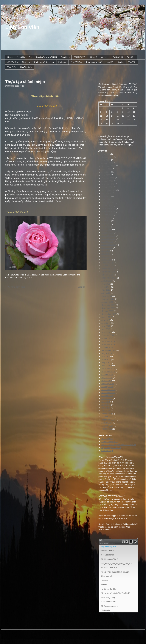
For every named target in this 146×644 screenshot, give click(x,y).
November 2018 (108, 272)
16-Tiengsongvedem (109, 606)
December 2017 (108, 305)
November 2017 (108, 308)
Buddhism (65, 57)
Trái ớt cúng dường (110, 442)
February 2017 (108, 335)
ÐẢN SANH (118, 57)
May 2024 (106, 160)
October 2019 (107, 242)
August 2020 (107, 217)
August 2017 (107, 317)
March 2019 (107, 260)
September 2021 (109, 190)
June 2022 (106, 172)
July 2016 (106, 356)
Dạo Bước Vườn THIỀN (47, 57)
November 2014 (108, 393)
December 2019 (108, 236)
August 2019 (107, 248)
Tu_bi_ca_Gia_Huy (109, 589)
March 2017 (107, 332)
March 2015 (107, 381)
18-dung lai (106, 610)
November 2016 (108, 344)
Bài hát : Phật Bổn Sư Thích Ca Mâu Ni (119, 445)
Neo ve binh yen (108, 555)
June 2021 (106, 196)
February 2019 (108, 263)
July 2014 (106, 402)
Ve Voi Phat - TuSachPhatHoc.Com (115, 572)
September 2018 (109, 278)
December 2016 (108, 341)
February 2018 (108, 299)
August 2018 (107, 281)
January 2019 (107, 266)
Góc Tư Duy (13, 62)
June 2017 (106, 323)
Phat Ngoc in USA (94, 62)
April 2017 (106, 329)
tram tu (104, 585)
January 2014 (107, 417)
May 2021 (106, 199)
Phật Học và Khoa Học (44, 62)
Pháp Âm (62, 62)
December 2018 (108, 269)
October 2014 (107, 396)
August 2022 (107, 169)
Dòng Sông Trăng (108, 597)
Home (10, 57)
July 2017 (106, 320)
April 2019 (106, 257)
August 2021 (107, 193)
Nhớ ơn (82, 287)
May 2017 (106, 326)
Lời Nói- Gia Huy (108, 551)
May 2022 (106, 175)
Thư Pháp (12, 67)
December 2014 (108, 390)
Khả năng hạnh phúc (15, 287)
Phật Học (26, 62)
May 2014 (106, 408)
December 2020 (108, 208)
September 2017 (109, 314)
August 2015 (107, 378)
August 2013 (107, 423)
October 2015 (107, 374)
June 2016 (106, 359)
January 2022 (107, 181)
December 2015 (108, 368)
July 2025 (106, 154)
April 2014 (106, 411)
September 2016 (109, 350)
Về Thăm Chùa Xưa (109, 568)
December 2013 (108, 420)
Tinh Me (104, 581)
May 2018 (106, 290)
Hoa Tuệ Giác (26, 67)
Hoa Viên (110, 62)
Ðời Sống (131, 57)
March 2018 (107, 296)
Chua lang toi (106, 576)
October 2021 (107, 187)
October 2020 (107, 214)
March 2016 (107, 365)
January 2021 (107, 205)
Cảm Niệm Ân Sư (108, 602)
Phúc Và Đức (107, 439)
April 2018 (106, 293)
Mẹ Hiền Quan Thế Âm (111, 448)
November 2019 (108, 239)
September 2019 (109, 245)
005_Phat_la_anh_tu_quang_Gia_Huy (116, 563)
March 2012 (107, 429)
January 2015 (107, 387)
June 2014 (106, 405)
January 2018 (107, 302)
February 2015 (108, 384)
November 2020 (108, 211)
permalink (57, 275)
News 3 (94, 57)
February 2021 (108, 202)
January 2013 (107, 426)
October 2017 (107, 311)
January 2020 (107, 233)
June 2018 (106, 287)
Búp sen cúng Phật (109, 546)
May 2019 (106, 254)
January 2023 (107, 163)
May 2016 (106, 362)
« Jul (100, 130)
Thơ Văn (132, 62)
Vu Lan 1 (105, 57)
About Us (21, 57)
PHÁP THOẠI (76, 62)
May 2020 (106, 223)
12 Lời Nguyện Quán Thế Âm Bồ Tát (116, 593)
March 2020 (107, 229)
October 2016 (107, 347)
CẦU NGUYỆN (80, 57)
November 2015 (108, 371)
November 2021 (108, 184)
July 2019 (106, 251)
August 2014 (107, 399)
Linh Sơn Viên (22, 27)
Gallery (121, 62)
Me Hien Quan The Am (110, 559)
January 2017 (107, 338)
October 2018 (107, 275)
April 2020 (106, 226)
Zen (30, 57)
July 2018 (106, 284)
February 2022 (108, 178)
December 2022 (108, 166)
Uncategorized (33, 275)
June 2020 (106, 220)
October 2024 (107, 157)
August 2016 (107, 353)
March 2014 (107, 414)
